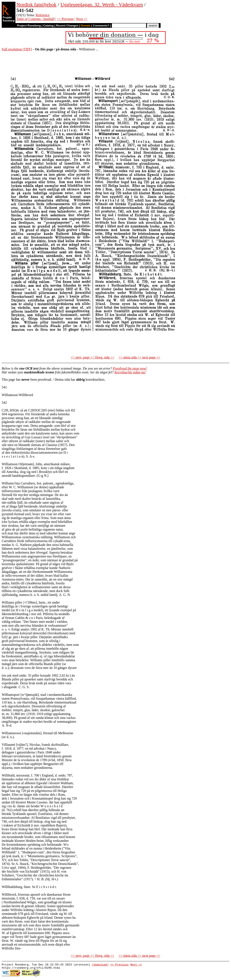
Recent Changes (67, 26)
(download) (100, 965)
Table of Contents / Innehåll (35, 19)
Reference (43, 15)
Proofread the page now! (130, 368)
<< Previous (65, 19)
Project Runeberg (29, 26)
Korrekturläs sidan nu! (130, 372)
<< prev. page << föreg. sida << (93, 357)
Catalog (48, 26)
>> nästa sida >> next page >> (139, 357)
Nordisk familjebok (36, 4)
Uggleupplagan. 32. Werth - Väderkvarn (102, 4)
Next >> (82, 19)
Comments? (101, 26)
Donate (86, 26)
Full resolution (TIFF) (17, 49)
